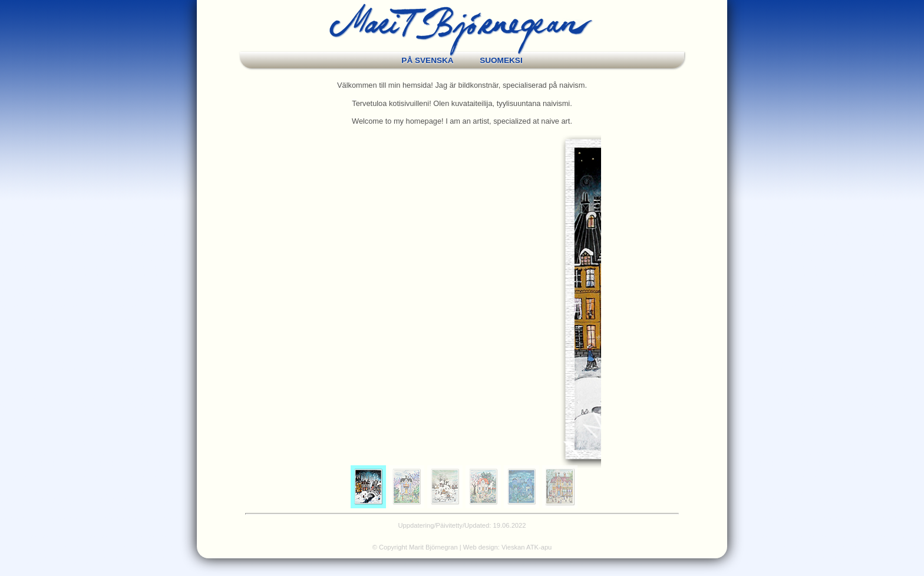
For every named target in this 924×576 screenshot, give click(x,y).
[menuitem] (368, 487)
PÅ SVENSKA (427, 60)
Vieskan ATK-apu (527, 547)
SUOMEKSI (501, 60)
